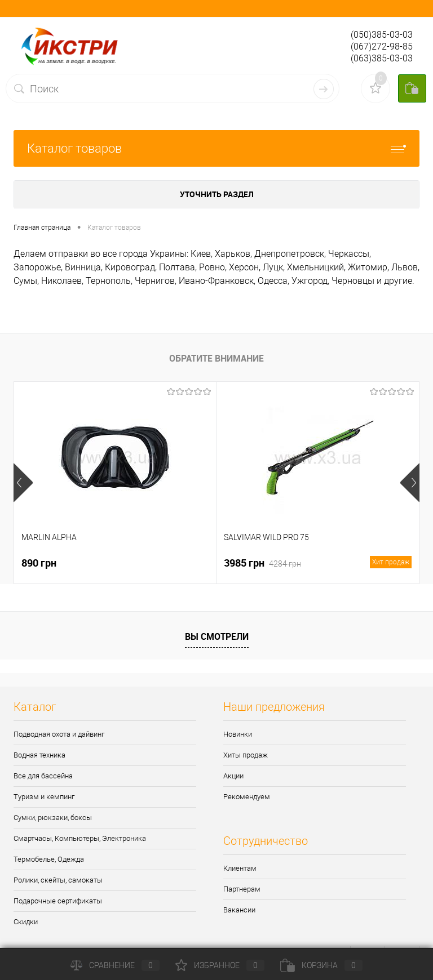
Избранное (220, 965)
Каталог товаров (216, 148)
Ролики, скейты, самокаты (58, 880)
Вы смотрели (217, 636)
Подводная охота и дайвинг (59, 734)
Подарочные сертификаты (58, 901)
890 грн (39, 563)
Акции (233, 776)
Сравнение (115, 965)
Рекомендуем (247, 797)
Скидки (26, 922)
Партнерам (242, 889)
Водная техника (39, 755)
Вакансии (239, 910)
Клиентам (240, 868)
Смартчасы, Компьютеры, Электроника (80, 838)
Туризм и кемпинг (44, 797)
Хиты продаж (246, 755)
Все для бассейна (43, 776)
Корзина (321, 965)
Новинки (238, 734)
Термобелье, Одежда (49, 859)
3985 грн (318, 563)
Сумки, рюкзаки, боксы (53, 818)
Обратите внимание (216, 358)
